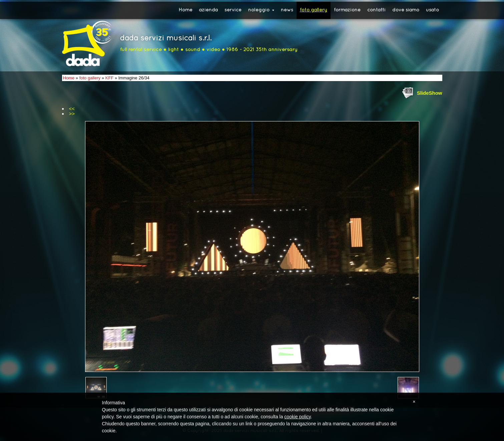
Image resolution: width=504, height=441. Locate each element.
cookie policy (297, 417)
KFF (110, 78)
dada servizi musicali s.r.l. (166, 39)
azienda (208, 10)
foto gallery (314, 10)
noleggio (261, 10)
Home (186, 10)
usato (432, 10)
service (233, 10)
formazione (347, 10)
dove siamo (406, 10)
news (287, 10)
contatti (376, 10)
